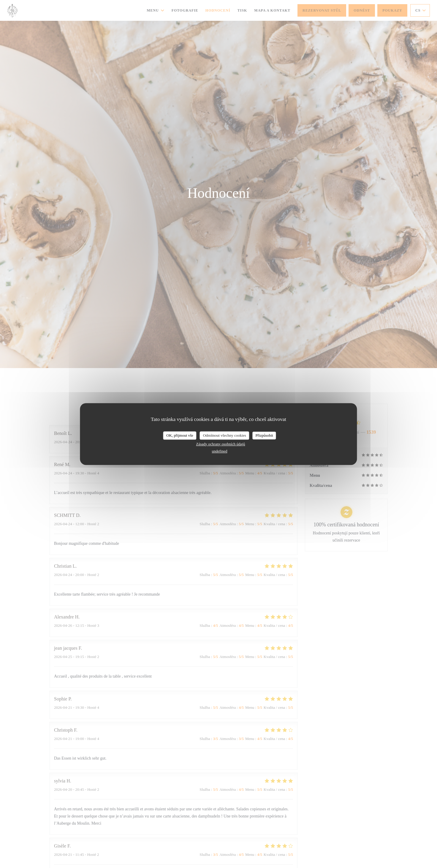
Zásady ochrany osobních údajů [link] (221, 444)
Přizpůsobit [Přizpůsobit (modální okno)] (264, 435)
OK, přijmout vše (180, 435)
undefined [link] (220, 451)
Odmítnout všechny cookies (225, 435)
